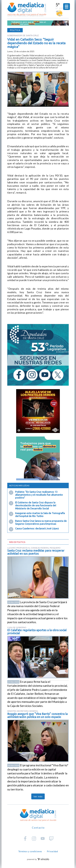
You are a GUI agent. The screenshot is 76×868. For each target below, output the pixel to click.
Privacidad (52, 851)
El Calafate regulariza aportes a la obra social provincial (37, 632)
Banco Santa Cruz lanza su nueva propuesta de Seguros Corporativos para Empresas (41, 522)
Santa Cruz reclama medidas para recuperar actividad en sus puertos (36, 552)
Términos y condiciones (30, 851)
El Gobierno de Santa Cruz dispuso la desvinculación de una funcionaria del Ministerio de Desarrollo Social (36, 505)
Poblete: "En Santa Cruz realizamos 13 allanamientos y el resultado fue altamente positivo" (39, 495)
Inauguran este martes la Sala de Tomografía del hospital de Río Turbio (40, 515)
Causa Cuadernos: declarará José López (37, 528)
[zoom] (38, 89)
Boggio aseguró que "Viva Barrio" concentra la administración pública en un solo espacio (37, 715)
